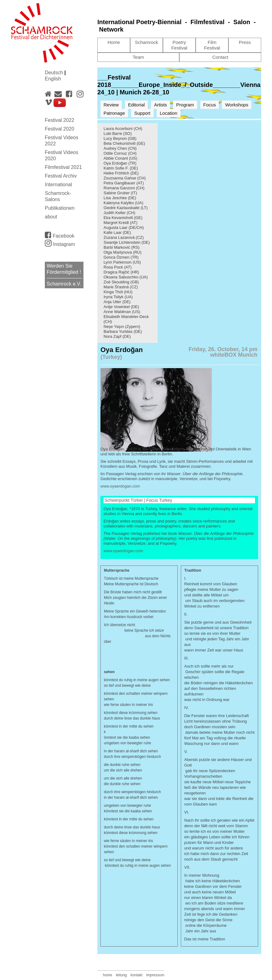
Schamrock (146, 42)
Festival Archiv (61, 176)
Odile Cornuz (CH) (120, 153)
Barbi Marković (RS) (121, 247)
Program (185, 105)
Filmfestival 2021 (63, 167)
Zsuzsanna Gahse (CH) (125, 178)
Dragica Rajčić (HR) (121, 272)
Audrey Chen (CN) (120, 148)
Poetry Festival (179, 45)
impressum (155, 975)
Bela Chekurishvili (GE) (124, 143)
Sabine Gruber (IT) (120, 193)
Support (142, 113)
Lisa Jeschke (115, 198)
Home (114, 42)
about (51, 217)
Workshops (237, 105)
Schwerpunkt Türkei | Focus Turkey (138, 500)
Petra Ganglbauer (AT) (124, 183)
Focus (210, 105)
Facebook (60, 235)
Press (245, 42)
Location (169, 113)
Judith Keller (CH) (119, 213)
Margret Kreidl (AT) (121, 223)
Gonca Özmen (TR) (121, 257)
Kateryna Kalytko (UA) (123, 203)
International (58, 185)
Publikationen (60, 208)
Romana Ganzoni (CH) (124, 188)
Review (111, 105)
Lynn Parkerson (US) (122, 262)
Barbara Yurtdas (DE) (123, 331)
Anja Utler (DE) (117, 302)
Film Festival (212, 45)
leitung (121, 975)
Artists (160, 105)
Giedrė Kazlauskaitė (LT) (126, 208)
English (53, 79)
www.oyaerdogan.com (120, 486)
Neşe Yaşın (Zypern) (122, 327)
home (108, 975)
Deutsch (55, 73)
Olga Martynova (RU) (123, 252)
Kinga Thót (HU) (118, 292)
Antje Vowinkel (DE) (121, 307)
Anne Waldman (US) (122, 312)
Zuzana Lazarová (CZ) (124, 237)
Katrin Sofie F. (116, 168)
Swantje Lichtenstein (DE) (127, 242)
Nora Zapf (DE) (117, 336)
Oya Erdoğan (115, 163)
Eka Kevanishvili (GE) (123, 218)
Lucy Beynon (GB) (120, 138)
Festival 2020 (59, 129)
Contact (220, 57)
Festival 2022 (59, 120)
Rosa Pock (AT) (118, 267)
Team (138, 57)
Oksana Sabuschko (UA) (126, 277)
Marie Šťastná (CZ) (121, 287)
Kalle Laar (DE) (117, 232)
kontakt (136, 975)
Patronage (114, 113)
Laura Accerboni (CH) (123, 129)
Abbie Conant (116, 158)
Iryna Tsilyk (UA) (118, 297)
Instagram (60, 244)
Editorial (136, 105)
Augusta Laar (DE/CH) (124, 228)
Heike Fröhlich (116, 173)
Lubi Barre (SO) (118, 133)
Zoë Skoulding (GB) (121, 282)
